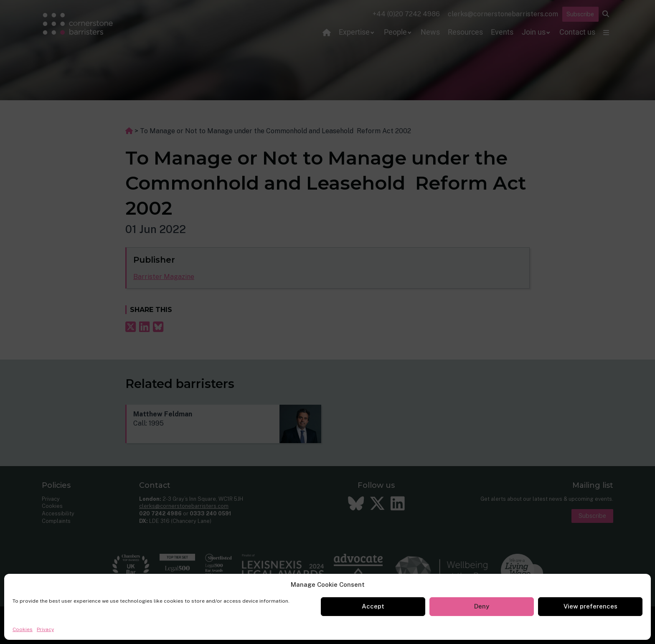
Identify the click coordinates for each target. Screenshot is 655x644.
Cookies (23, 629)
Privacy (45, 629)
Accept (373, 606)
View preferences (590, 606)
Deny (482, 606)
